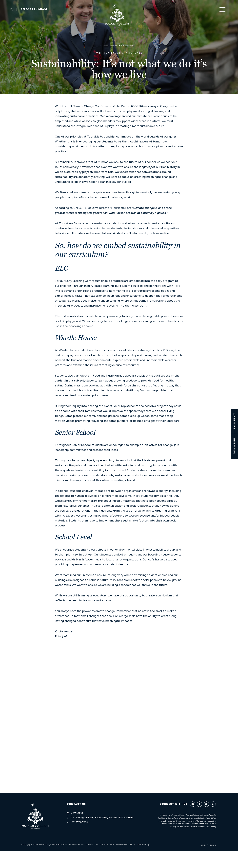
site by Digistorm (208, 845)
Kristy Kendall (129, 53)
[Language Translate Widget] (37, 9)
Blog (129, 45)
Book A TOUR (234, 446)
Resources (113, 45)
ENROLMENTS (234, 421)
